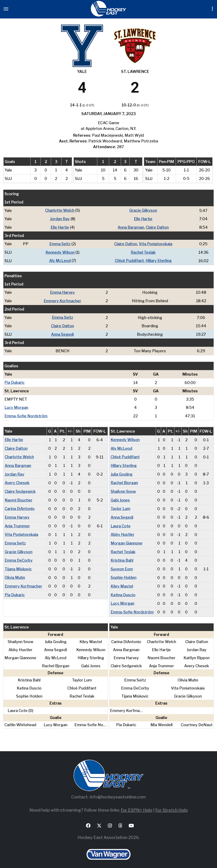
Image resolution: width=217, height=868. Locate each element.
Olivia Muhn (15, 573)
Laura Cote (121, 523)
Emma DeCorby (19, 557)
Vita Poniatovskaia (156, 243)
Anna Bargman (131, 227)
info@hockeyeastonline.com (118, 792)
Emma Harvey (63, 292)
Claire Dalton (157, 227)
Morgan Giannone (127, 540)
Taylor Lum (120, 506)
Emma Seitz (60, 243)
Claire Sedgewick (20, 489)
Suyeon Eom (122, 565)
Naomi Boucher (19, 497)
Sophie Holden (124, 573)
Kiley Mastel (122, 582)
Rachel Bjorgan (124, 480)
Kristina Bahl (122, 557)
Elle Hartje (143, 219)
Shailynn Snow (123, 489)
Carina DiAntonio (20, 506)
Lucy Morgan (16, 406)
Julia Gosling (122, 472)
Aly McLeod (60, 260)
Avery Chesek (17, 480)
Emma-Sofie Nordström (26, 414)
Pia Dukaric (15, 381)
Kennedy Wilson (60, 252)
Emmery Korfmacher (63, 300)
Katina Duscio (123, 590)
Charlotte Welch (60, 210)
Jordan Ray (60, 219)
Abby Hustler (123, 531)
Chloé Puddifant (129, 260)
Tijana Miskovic (18, 565)
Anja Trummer (17, 523)
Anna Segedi (63, 333)
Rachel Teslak (143, 252)
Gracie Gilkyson (143, 210)
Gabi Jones (120, 497)
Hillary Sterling (159, 260)
